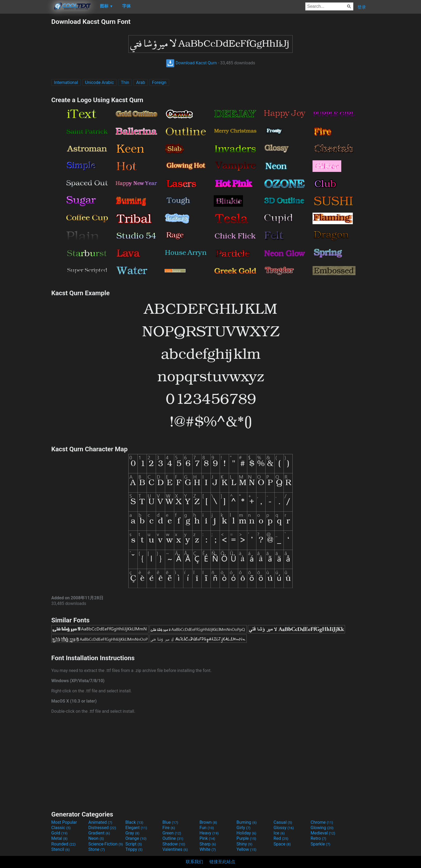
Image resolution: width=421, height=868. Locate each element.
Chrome (322, 822)
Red (281, 838)
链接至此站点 (222, 862)
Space (282, 844)
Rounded (63, 844)
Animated (100, 822)
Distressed (102, 828)
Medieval (323, 833)
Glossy (284, 828)
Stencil (60, 849)
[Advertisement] (26, 98)
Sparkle (320, 844)
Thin (125, 82)
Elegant (136, 828)
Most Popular (64, 822)
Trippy (134, 849)
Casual (283, 822)
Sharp (208, 844)
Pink (207, 838)
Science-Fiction (106, 844)
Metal (59, 838)
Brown (208, 822)
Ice (279, 833)
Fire (169, 828)
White (208, 849)
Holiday (246, 833)
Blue (170, 822)
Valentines (175, 849)
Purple (246, 838)
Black (134, 822)
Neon (96, 838)
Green (172, 833)
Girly (244, 828)
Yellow (246, 849)
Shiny (244, 844)
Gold (59, 833)
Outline (173, 838)
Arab (141, 82)
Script (134, 844)
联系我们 (194, 862)
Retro (318, 838)
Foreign (159, 82)
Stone (97, 849)
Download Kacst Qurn (191, 63)
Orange (136, 838)
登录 (362, 7)
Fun (207, 828)
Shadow (174, 844)
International (66, 82)
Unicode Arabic (100, 82)
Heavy (209, 833)
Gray (132, 833)
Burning (247, 822)
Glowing (322, 828)
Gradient (99, 833)
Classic (61, 828)
